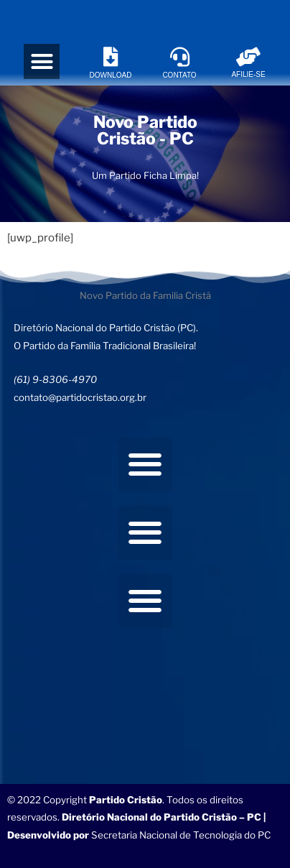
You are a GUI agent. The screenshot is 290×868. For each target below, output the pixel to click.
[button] (42, 62)
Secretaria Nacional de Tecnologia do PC (182, 835)
